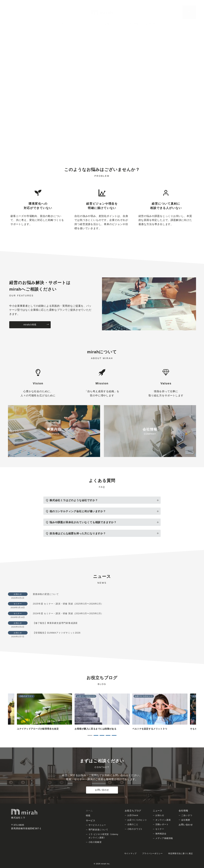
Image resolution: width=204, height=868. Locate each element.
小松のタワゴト (135, 829)
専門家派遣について (98, 830)
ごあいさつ (187, 815)
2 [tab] (96, 735)
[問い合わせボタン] (189, 12)
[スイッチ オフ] (176, 12)
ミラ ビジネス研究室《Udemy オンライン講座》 (103, 836)
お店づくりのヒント (137, 820)
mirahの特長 (36, 325)
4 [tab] (108, 735)
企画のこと (133, 824)
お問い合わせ (102, 790)
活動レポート (162, 824)
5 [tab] (114, 735)
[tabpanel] (102, 712)
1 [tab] (90, 735)
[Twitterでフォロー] (191, 3)
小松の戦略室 (95, 842)
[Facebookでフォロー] (195, 3)
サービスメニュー (97, 825)
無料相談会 (161, 834)
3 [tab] (102, 735)
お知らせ (160, 815)
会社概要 (186, 820)
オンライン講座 (163, 820)
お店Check (133, 815)
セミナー (160, 829)
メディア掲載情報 (164, 838)
